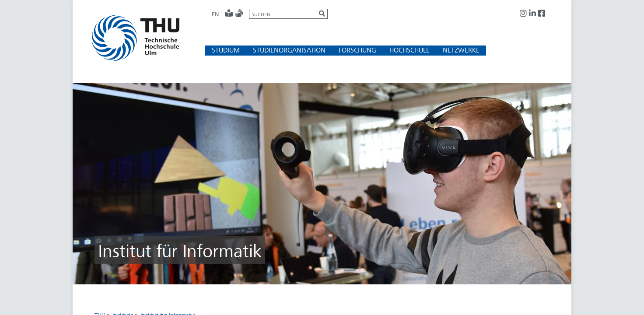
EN (215, 14)
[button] (226, 50)
